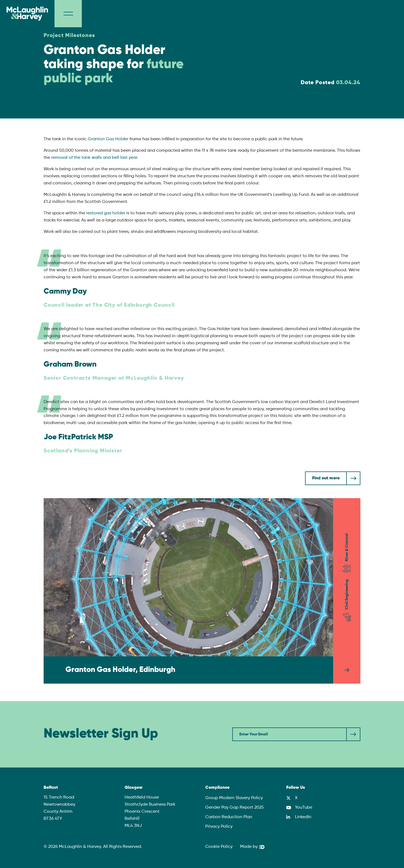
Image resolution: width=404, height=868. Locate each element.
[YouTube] (299, 808)
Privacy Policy (219, 827)
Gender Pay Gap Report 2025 (235, 808)
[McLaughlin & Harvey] (27, 14)
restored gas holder (106, 213)
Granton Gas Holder (108, 139)
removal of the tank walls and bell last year (94, 158)
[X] (292, 798)
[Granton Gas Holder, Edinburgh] (202, 591)
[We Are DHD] (252, 847)
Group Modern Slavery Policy (234, 798)
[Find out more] (333, 478)
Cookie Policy (219, 847)
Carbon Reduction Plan (229, 817)
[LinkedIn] (299, 817)
